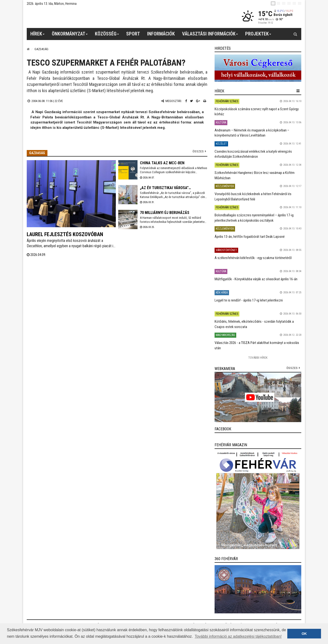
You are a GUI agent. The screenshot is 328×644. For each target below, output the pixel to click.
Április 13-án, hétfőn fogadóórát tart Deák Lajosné (250, 237)
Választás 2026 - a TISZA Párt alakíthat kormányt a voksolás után (257, 345)
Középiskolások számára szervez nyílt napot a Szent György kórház (257, 112)
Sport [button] (133, 34)
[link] (258, 68)
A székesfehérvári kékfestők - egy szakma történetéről (253, 258)
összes (292, 368)
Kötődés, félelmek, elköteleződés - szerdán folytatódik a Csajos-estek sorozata (254, 324)
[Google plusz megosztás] (198, 101)
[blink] (300, 3)
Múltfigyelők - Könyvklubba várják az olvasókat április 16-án (256, 279)
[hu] (273, 3)
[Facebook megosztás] (186, 101)
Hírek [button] (38, 35)
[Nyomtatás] (205, 101)
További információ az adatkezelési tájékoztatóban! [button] (238, 636)
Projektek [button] (258, 35)
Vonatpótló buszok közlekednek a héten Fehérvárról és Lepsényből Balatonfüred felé (253, 196)
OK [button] (304, 634)
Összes (198, 151)
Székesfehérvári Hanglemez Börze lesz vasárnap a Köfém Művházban (255, 175)
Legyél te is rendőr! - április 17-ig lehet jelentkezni (249, 300)
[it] (294, 3)
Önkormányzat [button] (70, 35)
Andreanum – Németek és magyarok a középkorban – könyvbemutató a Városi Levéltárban (252, 133)
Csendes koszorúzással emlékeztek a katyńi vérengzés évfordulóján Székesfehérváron (253, 154)
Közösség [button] (107, 35)
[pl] (284, 3)
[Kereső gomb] (295, 34)
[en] (278, 3)
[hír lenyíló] (298, 91)
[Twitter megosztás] (191, 101)
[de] (289, 3)
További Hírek (258, 358)
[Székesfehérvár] (71, 17)
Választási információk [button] (210, 35)
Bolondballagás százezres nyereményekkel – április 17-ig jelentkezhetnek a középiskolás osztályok (254, 218)
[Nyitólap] (28, 49)
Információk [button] (161, 34)
